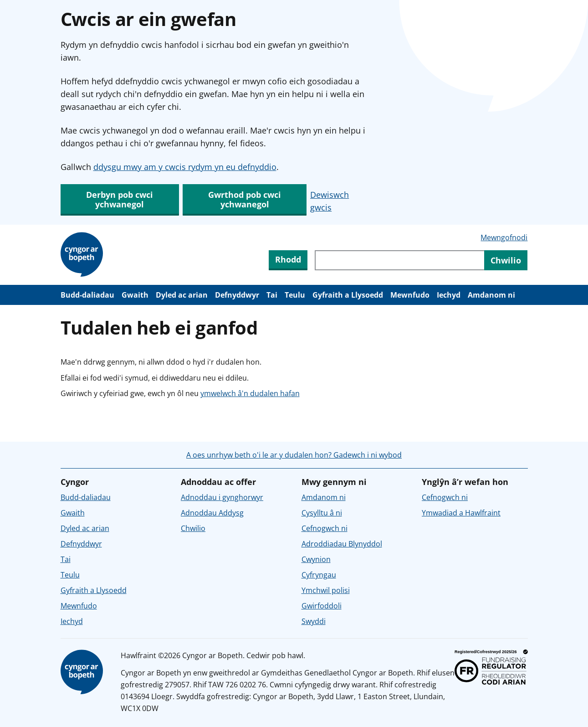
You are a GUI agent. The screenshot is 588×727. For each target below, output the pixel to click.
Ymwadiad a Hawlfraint (461, 513)
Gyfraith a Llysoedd (348, 295)
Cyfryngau (319, 575)
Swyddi (314, 621)
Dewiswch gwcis (330, 201)
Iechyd (449, 295)
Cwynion (316, 559)
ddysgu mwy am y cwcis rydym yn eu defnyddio (185, 167)
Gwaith (135, 295)
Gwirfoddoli (322, 606)
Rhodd (288, 259)
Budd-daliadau (87, 295)
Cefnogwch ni (325, 528)
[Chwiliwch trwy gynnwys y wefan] (399, 260)
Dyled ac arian (182, 295)
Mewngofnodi (504, 237)
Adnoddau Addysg (212, 513)
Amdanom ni (491, 295)
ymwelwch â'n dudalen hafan (250, 393)
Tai (272, 295)
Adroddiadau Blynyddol (342, 544)
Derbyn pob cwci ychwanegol (120, 199)
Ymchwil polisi (326, 590)
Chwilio (193, 528)
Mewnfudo (410, 295)
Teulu (295, 295)
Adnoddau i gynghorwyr (222, 497)
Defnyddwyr (237, 295)
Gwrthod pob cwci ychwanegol (245, 199)
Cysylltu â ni (322, 513)
